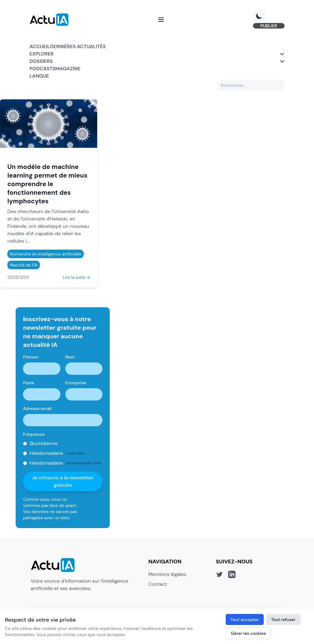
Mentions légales (167, 574)
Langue (39, 76)
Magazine (68, 69)
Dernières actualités (78, 46)
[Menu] (161, 20)
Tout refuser (283, 619)
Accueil (40, 46)
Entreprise (76, 383)
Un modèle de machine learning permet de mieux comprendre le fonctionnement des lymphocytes (47, 184)
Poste (29, 383)
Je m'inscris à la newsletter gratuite (63, 481)
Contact (158, 584)
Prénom (31, 357)
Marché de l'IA (24, 265)
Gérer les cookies (248, 633)
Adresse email (37, 408)
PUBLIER (269, 26)
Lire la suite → (76, 277)
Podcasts (42, 69)
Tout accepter (245, 619)
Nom (70, 357)
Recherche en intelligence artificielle (46, 254)
